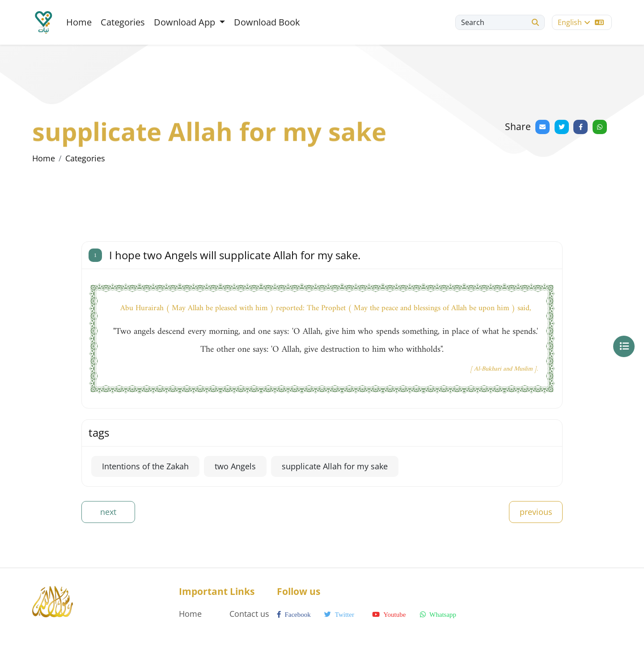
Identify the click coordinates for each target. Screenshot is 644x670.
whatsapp (438, 615)
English (581, 22)
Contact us (249, 614)
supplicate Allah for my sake (335, 466)
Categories (123, 22)
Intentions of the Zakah (145, 466)
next (108, 512)
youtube (389, 615)
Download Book (267, 22)
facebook (294, 615)
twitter (339, 615)
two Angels (235, 466)
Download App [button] (186, 22)
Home (79, 22)
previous (536, 512)
